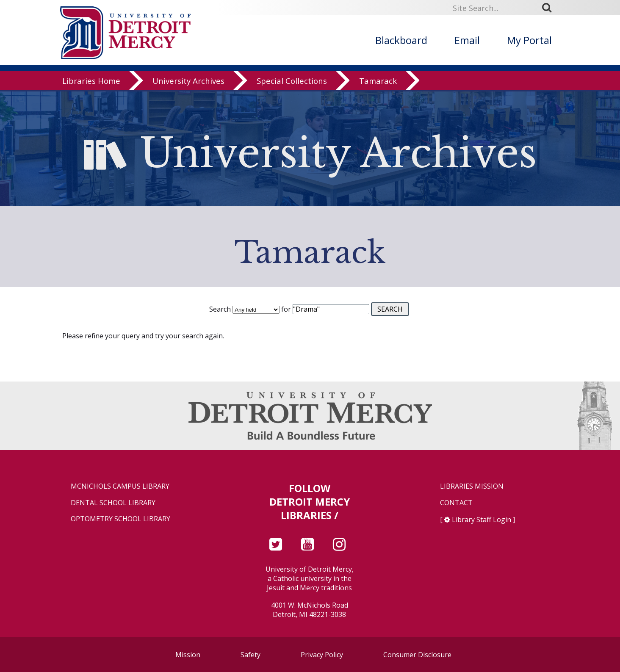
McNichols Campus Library (120, 486)
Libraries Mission (472, 486)
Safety (250, 655)
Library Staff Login (482, 520)
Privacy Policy (322, 655)
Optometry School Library (120, 519)
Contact (456, 503)
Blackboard (401, 40)
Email (467, 40)
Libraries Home (91, 82)
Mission (188, 655)
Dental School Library (113, 503)
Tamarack (378, 82)
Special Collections (292, 82)
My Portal (529, 40)
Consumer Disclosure (417, 655)
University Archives (188, 82)
